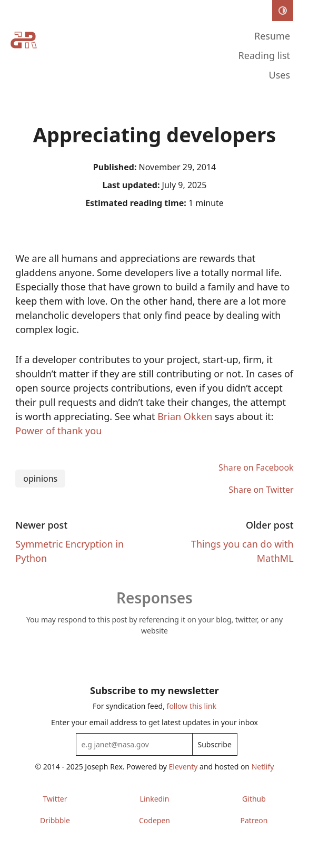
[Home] (24, 57)
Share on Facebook (256, 467)
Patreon (254, 820)
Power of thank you (58, 431)
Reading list (264, 55)
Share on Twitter (261, 490)
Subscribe (215, 744)
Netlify (263, 767)
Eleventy (183, 767)
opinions (40, 479)
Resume (272, 36)
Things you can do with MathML (242, 551)
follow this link (192, 706)
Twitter (55, 799)
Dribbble (55, 820)
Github (254, 799)
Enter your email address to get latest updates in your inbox (154, 722)
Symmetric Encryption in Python (69, 551)
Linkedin (155, 799)
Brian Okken (186, 416)
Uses (280, 75)
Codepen (154, 820)
